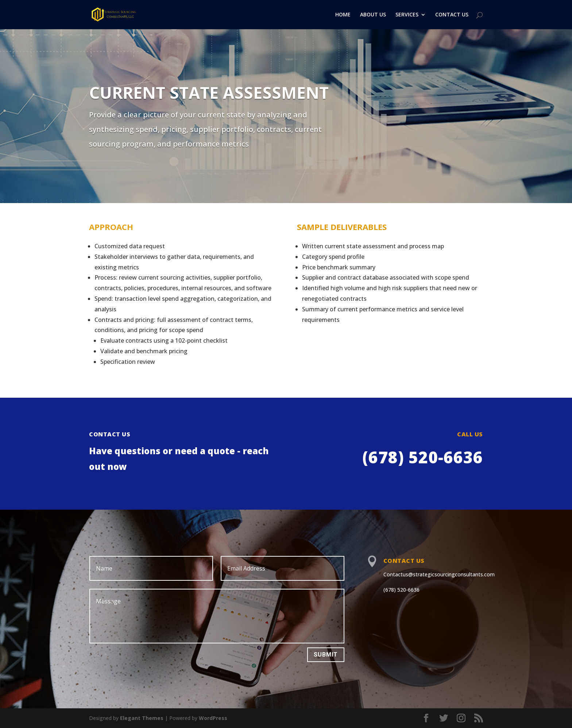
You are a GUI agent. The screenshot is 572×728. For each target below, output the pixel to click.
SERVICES (407, 15)
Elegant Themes (142, 718)
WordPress (213, 718)
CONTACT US (452, 15)
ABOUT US (373, 15)
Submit (326, 655)
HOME (343, 15)
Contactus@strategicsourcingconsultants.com (439, 574)
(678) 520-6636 (401, 590)
